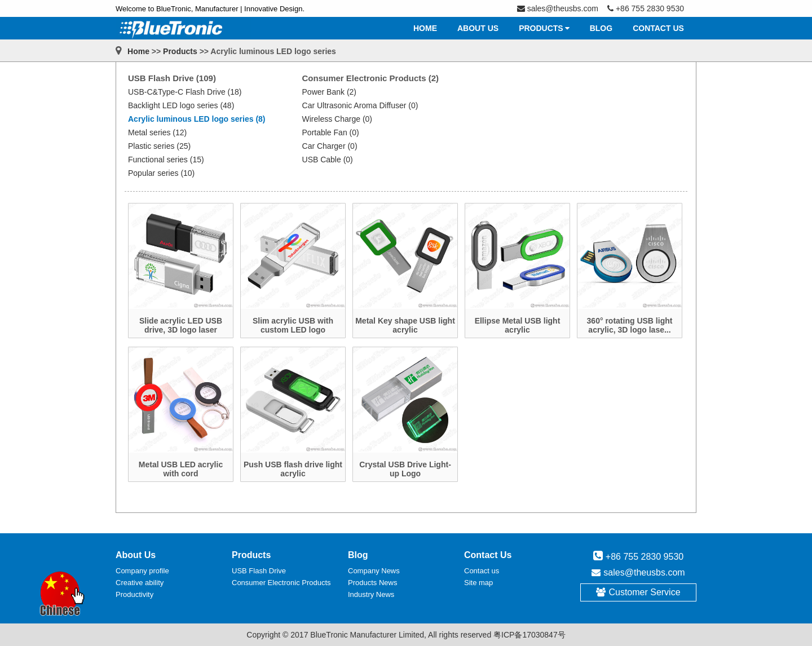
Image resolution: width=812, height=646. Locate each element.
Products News (372, 583)
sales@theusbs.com (644, 572)
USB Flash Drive (259, 571)
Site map (478, 583)
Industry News (371, 594)
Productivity (134, 594)
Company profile (142, 571)
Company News (374, 571)
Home (138, 51)
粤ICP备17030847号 (529, 635)
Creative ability (140, 583)
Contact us (482, 571)
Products (180, 51)
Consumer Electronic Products (281, 583)
